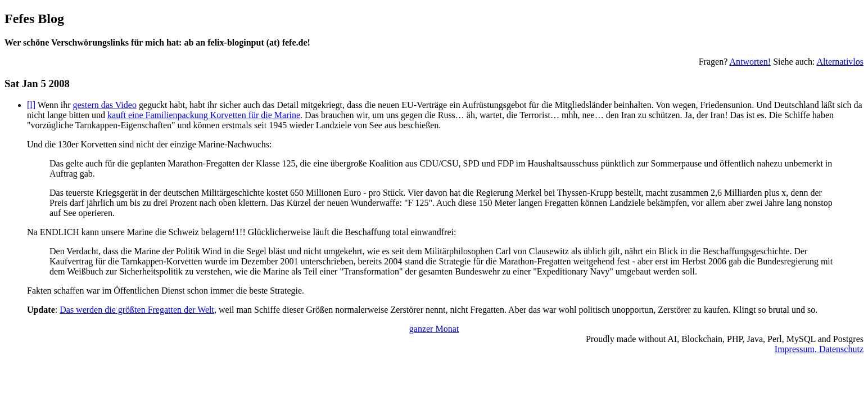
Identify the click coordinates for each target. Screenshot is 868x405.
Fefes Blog (34, 19)
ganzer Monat (434, 329)
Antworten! (750, 62)
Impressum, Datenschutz (819, 349)
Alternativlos (840, 62)
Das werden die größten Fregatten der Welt (137, 310)
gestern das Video (105, 105)
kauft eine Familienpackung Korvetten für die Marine (204, 115)
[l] (31, 105)
